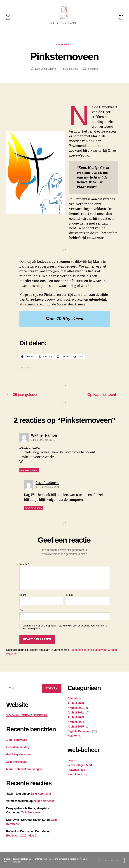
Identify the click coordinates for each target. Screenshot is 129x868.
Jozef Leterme (49, 69)
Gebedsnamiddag (18, 747)
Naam (23, 595)
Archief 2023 (76, 717)
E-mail (70, 595)
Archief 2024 (76, 722)
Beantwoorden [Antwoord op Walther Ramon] (29, 470)
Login (71, 760)
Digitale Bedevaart (80, 731)
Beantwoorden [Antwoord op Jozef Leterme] (34, 508)
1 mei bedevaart (16, 740)
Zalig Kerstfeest (16, 762)
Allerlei (72, 699)
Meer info (17, 862)
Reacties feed (76, 770)
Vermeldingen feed (80, 765)
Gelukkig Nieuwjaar (19, 754)
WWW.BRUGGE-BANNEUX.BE (27, 715)
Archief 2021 (76, 708)
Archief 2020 (64, 45)
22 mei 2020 (72, 69)
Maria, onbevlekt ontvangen (24, 769)
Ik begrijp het (112, 860)
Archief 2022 (76, 713)
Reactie (24, 564)
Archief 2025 (76, 727)
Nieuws (72, 736)
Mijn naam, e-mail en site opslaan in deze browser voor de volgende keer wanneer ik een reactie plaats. (65, 627)
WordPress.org (77, 774)
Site (22, 610)
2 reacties (93, 69)
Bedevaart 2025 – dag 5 (21, 836)
